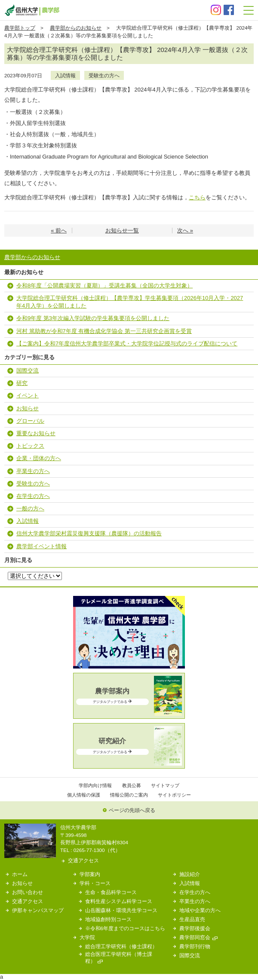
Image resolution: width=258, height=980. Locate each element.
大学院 (87, 937)
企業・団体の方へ (39, 458)
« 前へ (59, 230)
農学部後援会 (195, 928)
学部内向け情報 (95, 785)
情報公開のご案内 (129, 795)
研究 (22, 383)
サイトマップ (165, 785)
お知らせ (28, 408)
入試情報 (65, 75)
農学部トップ (20, 28)
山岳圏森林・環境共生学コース (121, 910)
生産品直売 (192, 919)
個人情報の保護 (84, 795)
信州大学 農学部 (32, 10)
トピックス (30, 446)
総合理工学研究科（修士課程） (121, 946)
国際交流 (28, 371)
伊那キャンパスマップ (38, 910)
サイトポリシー (174, 795)
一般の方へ (30, 508)
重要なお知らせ (36, 433)
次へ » (185, 230)
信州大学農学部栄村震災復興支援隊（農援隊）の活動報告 (89, 533)
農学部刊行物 (195, 946)
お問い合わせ (28, 892)
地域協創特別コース (108, 919)
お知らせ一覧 (122, 230)
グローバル (30, 421)
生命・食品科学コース (111, 892)
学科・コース (95, 883)
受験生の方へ (104, 75)
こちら (197, 197)
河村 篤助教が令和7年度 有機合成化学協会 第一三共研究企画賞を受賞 (104, 331)
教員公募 (132, 785)
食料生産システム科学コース (119, 901)
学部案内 (90, 874)
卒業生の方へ (33, 471)
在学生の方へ (33, 496)
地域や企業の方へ (200, 910)
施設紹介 (190, 874)
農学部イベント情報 (41, 546)
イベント (28, 395)
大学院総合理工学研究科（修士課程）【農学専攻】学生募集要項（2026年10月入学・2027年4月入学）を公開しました (130, 302)
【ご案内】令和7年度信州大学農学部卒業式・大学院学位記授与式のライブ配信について (127, 343)
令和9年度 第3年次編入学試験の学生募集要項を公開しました (93, 318)
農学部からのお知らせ (76, 28)
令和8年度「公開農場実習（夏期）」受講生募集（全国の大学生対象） (104, 285)
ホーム (20, 874)
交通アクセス (83, 860)
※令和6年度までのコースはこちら (125, 928)
